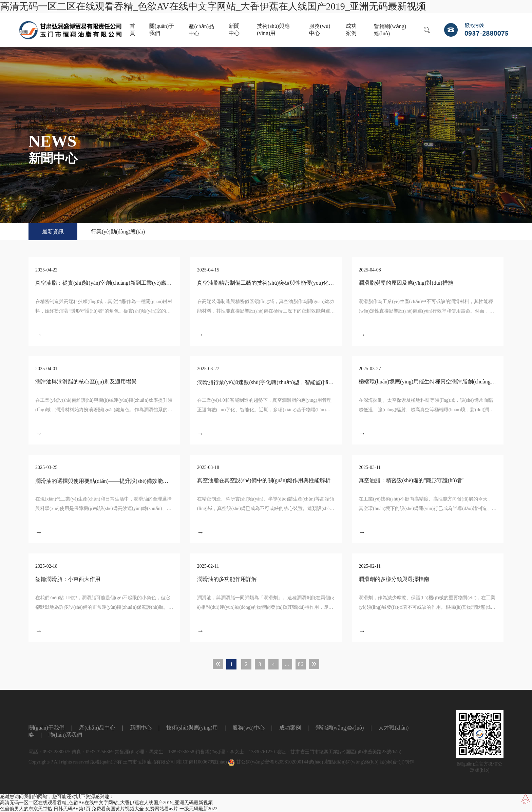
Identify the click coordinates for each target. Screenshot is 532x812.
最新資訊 (53, 232)
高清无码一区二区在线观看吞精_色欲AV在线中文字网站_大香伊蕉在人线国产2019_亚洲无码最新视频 (213, 6)
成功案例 (351, 30)
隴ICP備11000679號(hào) (202, 762)
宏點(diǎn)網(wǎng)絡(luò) (351, 762)
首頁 (132, 30)
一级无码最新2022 (198, 809)
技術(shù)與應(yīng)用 (273, 30)
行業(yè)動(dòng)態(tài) (118, 232)
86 (301, 664)
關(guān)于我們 (162, 30)
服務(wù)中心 (320, 30)
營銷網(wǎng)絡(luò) (390, 30)
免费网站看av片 (162, 809)
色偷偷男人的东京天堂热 (26, 809)
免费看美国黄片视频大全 (118, 809)
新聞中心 (234, 30)
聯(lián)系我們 (65, 735)
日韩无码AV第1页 (72, 809)
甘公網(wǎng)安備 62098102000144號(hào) (275, 762)
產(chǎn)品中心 (201, 30)
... (287, 664)
